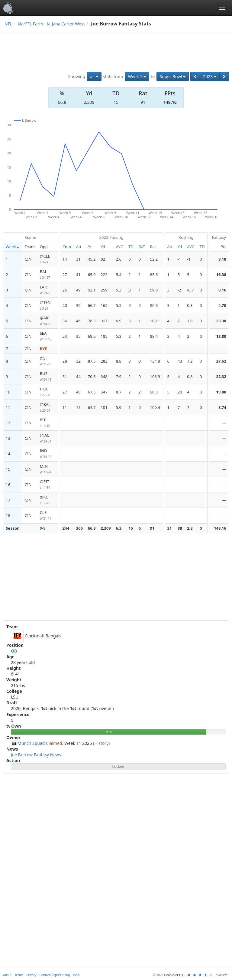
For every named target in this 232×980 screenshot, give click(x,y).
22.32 (221, 377)
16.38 (221, 275)
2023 (210, 76)
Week (12, 247)
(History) (101, 743)
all (94, 76)
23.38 (221, 321)
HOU (48, 392)
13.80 (221, 336)
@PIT (48, 485)
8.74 (222, 407)
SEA (48, 336)
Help (76, 975)
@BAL (48, 408)
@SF (48, 361)
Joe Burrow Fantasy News (36, 755)
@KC (48, 500)
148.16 (170, 102)
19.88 (221, 392)
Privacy (31, 975)
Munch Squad (31, 743)
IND (48, 454)
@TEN (48, 306)
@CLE (48, 259)
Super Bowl (173, 76)
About (7, 975)
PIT (48, 423)
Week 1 (137, 76)
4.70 (222, 305)
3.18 (222, 259)
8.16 (222, 290)
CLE (48, 516)
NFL (8, 24)
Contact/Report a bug (55, 975)
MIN (48, 469)
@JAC (48, 438)
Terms (19, 975)
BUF (48, 377)
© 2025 (158, 975)
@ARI (48, 321)
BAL (48, 275)
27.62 (221, 361)
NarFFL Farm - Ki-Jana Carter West (51, 24)
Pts (223, 247)
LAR (48, 290)
